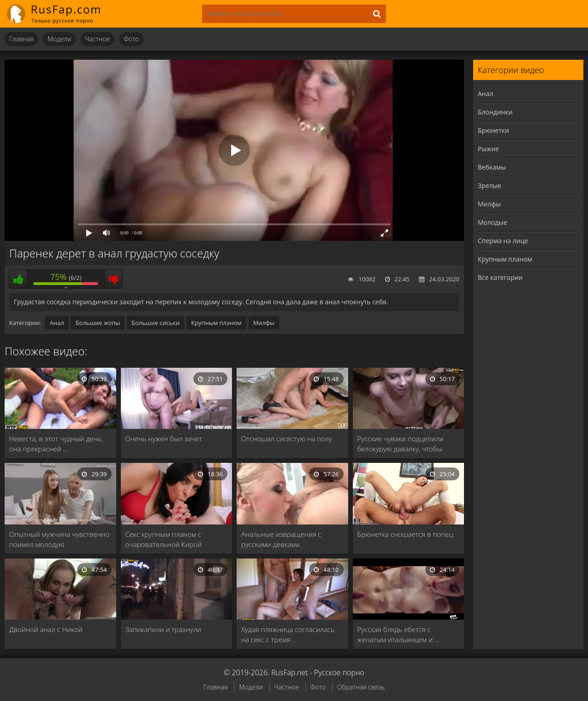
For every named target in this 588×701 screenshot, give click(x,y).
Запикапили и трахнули (163, 629)
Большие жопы (98, 323)
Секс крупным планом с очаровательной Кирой (164, 539)
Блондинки (495, 112)
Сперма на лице (503, 241)
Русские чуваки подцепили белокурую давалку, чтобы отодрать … (401, 444)
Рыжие (488, 149)
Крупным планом (216, 323)
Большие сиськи (155, 323)
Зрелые (489, 185)
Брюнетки (493, 130)
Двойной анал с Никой (46, 629)
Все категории (500, 277)
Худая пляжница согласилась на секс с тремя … (288, 634)
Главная (21, 39)
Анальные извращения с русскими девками (281, 539)
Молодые (492, 222)
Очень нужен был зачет (164, 439)
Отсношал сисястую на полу (287, 439)
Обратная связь (361, 687)
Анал (57, 323)
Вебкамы (492, 167)
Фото (131, 39)
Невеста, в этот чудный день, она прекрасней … (56, 444)
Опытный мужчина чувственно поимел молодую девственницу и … (59, 539)
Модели (59, 39)
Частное (97, 39)
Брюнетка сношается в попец (405, 534)
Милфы (264, 323)
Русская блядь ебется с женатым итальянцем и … (399, 634)
